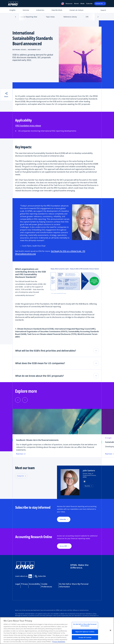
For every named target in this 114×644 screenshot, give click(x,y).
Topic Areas (50, 17)
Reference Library (70, 17)
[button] (63, 4)
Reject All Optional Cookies (85, 632)
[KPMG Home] (13, 4)
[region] (57, 631)
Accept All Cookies (85, 637)
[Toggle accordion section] (96, 351)
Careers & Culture (77, 10)
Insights (13, 10)
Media (82, 4)
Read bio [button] (87, 486)
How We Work (57, 10)
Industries (40, 10)
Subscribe (89, 4)
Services (26, 10)
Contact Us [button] (20, 476)
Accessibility (35, 584)
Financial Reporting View (28, 17)
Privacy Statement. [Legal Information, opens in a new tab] (59, 642)
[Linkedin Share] (30, 576)
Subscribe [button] (63, 519)
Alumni (76, 4)
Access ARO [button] (63, 546)
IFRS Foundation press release (28, 126)
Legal (18, 584)
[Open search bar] (102, 11)
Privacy (24, 584)
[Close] (110, 630)
